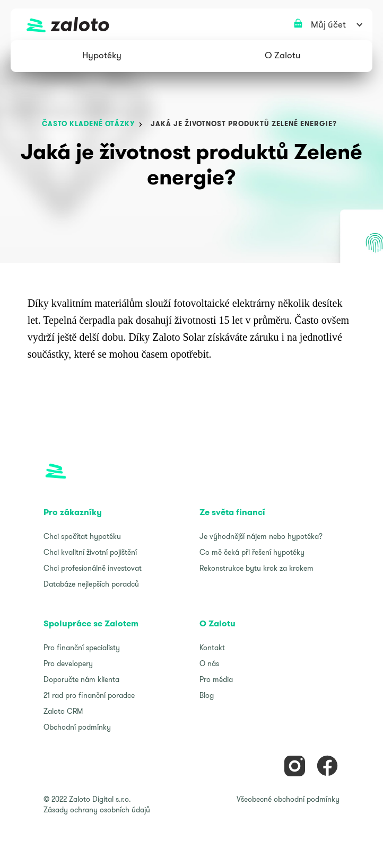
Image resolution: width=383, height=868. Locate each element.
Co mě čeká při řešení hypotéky (252, 552)
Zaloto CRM (63, 711)
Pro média (216, 679)
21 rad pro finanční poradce (89, 695)
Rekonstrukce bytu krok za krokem (256, 568)
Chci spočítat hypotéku (82, 536)
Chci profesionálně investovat (93, 568)
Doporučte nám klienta (81, 679)
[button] (102, 56)
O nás (209, 663)
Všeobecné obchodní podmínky (288, 799)
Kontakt (212, 648)
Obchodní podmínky (77, 727)
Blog (207, 695)
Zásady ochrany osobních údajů (97, 810)
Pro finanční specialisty (82, 648)
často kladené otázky (88, 124)
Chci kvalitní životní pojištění (90, 552)
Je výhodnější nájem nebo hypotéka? (261, 536)
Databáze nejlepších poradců (91, 584)
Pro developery (68, 663)
